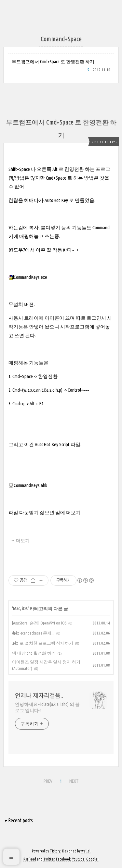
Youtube (78, 859)
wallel (86, 851)
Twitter (49, 859)
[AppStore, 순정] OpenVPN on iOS (39, 623)
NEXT (74, 781)
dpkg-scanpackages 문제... (33, 633)
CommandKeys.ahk (28, 485)
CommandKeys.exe (28, 277)
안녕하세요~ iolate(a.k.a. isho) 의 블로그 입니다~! (47, 707)
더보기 (23, 541)
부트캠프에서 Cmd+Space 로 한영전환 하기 (53, 62)
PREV (48, 781)
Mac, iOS (20, 609)
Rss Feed (30, 859)
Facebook (63, 859)
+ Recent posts (19, 820)
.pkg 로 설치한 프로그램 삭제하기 (43, 643)
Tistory (55, 851)
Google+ (93, 859)
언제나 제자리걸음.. (39, 696)
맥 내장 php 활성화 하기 (34, 653)
